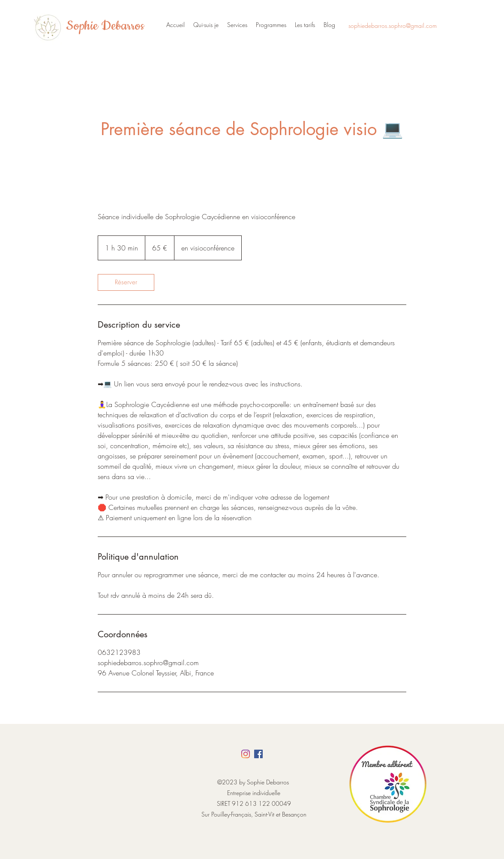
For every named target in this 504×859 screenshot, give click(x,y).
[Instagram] (246, 754)
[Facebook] (258, 754)
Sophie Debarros (105, 26)
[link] (126, 282)
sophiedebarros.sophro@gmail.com (393, 26)
